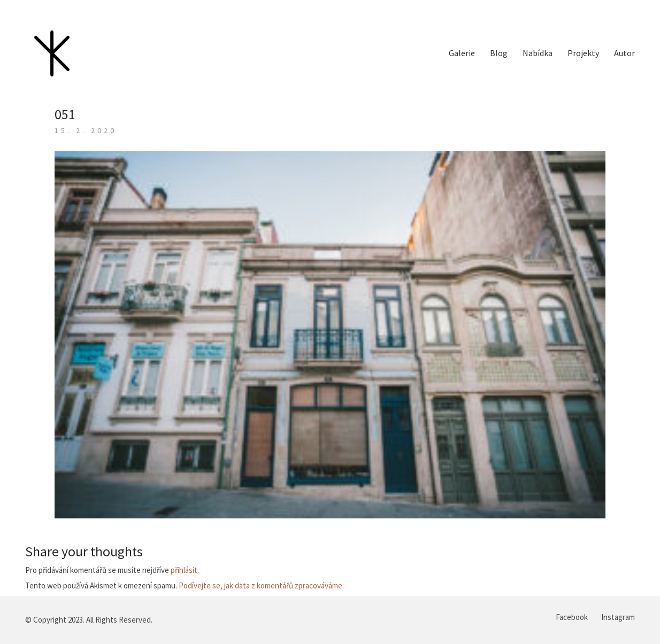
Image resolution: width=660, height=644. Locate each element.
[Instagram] (618, 617)
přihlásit (184, 570)
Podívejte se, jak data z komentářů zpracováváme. (261, 585)
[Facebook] (572, 617)
